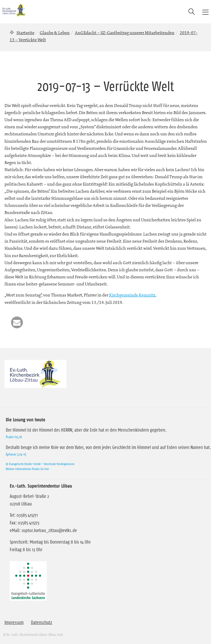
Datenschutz (42, 622)
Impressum (14, 622)
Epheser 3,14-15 (16, 454)
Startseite (25, 33)
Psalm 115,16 (14, 437)
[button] (17, 322)
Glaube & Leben (55, 33)
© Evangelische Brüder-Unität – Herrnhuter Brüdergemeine (40, 464)
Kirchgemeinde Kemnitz (132, 295)
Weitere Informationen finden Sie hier (27, 469)
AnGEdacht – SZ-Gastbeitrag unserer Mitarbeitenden (125, 33)
